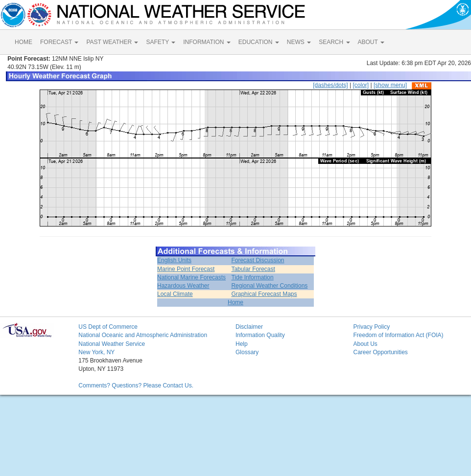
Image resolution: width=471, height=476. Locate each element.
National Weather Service (112, 344)
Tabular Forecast (253, 269)
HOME (24, 42)
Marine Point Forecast (186, 269)
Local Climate (175, 294)
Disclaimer (249, 327)
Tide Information (252, 277)
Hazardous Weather (183, 286)
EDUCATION (259, 42)
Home (235, 302)
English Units (174, 260)
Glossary (247, 352)
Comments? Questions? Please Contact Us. (136, 385)
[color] (361, 85)
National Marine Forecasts (191, 277)
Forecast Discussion (258, 260)
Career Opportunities (380, 352)
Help (242, 344)
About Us (365, 344)
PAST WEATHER (112, 42)
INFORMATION (207, 42)
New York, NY (96, 352)
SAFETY (161, 42)
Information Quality (260, 335)
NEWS (299, 42)
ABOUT (371, 42)
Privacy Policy (371, 327)
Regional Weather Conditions (269, 286)
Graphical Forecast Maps (264, 294)
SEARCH (334, 42)
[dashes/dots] (330, 85)
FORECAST (59, 42)
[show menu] (390, 85)
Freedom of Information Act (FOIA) (398, 335)
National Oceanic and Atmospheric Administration (143, 335)
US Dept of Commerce (108, 327)
